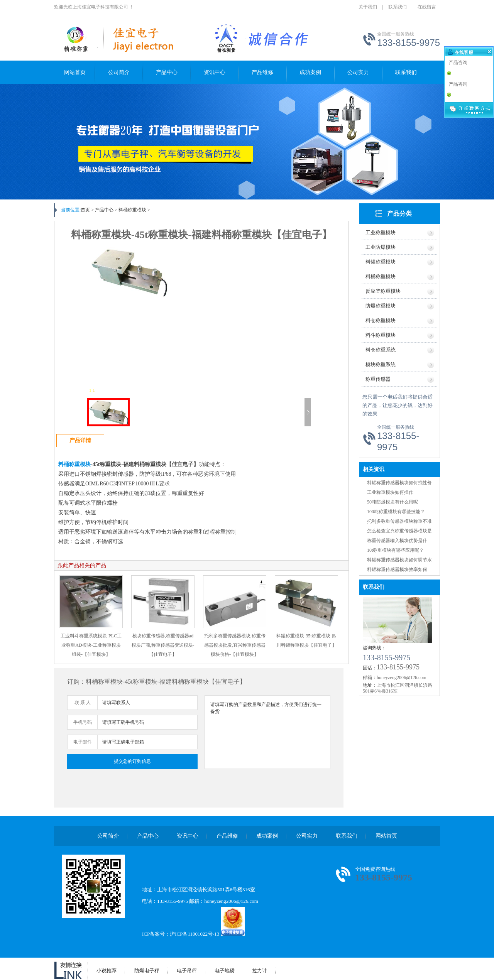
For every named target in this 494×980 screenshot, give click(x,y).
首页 (85, 210)
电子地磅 (225, 971)
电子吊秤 (187, 971)
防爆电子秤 (147, 971)
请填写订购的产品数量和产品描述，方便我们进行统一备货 (267, 732)
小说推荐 (107, 971)
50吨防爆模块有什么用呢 (392, 502)
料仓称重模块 (381, 320)
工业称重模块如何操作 (390, 492)
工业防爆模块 (381, 247)
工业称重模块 (381, 232)
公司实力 (358, 72)
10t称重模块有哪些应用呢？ (395, 550)
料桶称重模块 (381, 276)
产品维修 (262, 72)
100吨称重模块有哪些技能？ (396, 512)
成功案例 (310, 72)
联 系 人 (83, 703)
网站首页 (75, 72)
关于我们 (368, 7)
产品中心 (167, 72)
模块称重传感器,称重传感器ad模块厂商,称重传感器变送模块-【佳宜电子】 (163, 645)
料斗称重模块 (381, 335)
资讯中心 (215, 72)
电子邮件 (83, 742)
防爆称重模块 (381, 306)
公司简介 (119, 72)
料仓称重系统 (381, 350)
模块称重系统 (381, 364)
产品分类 (399, 214)
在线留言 (427, 7)
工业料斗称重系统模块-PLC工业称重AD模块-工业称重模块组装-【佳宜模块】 (91, 645)
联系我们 (398, 7)
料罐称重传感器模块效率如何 (397, 569)
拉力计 (260, 971)
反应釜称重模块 (383, 291)
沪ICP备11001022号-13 (195, 934)
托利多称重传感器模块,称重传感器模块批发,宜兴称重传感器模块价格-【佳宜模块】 (235, 645)
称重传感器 (378, 379)
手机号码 (83, 722)
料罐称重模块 (381, 262)
